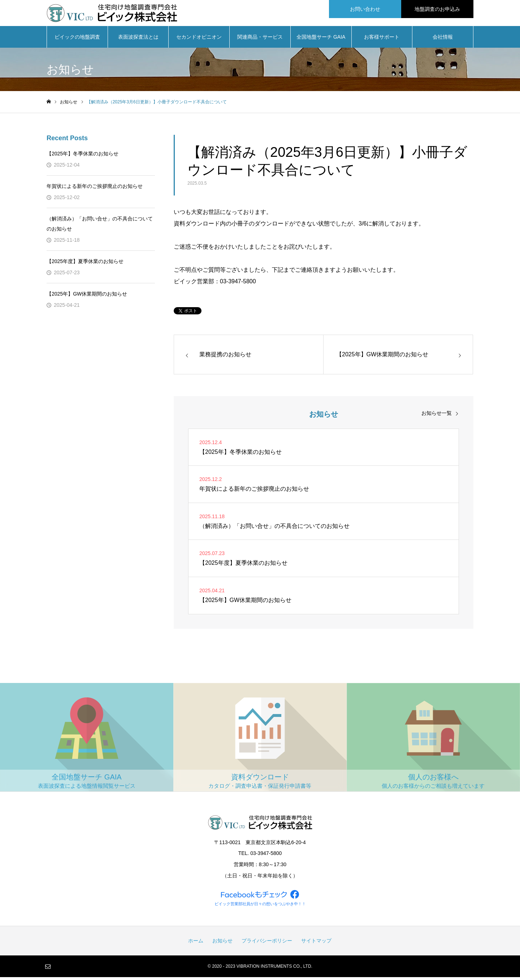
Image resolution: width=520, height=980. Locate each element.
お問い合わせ (365, 9)
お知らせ (222, 944)
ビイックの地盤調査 (77, 40)
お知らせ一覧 (437, 416)
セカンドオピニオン (199, 40)
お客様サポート (382, 40)
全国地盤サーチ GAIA (321, 40)
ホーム (196, 944)
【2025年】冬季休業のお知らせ (83, 156)
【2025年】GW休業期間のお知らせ (87, 297)
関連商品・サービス (260, 40)
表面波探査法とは (138, 40)
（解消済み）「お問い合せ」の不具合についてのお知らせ (100, 227)
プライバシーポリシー (267, 944)
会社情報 (443, 40)
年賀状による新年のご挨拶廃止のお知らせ (95, 189)
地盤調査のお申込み (437, 9)
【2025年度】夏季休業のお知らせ (85, 264)
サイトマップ (316, 944)
